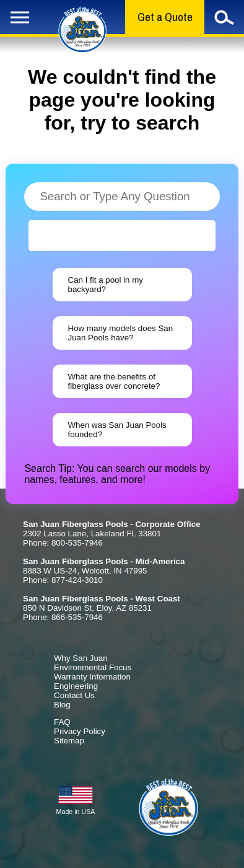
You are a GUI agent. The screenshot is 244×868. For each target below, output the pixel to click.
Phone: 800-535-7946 (63, 543)
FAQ (62, 722)
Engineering (76, 686)
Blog (62, 705)
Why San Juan (81, 658)
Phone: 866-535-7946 (63, 617)
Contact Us (74, 695)
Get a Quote (165, 17)
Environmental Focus (93, 667)
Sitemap (69, 741)
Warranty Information (92, 677)
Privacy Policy (80, 731)
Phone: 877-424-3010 (63, 580)
